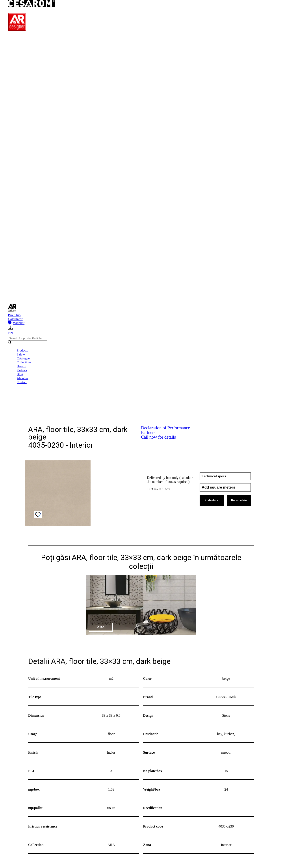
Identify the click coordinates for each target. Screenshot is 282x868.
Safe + (21, 354)
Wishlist (16, 323)
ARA (101, 627)
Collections (24, 362)
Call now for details (158, 437)
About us (22, 378)
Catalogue (23, 358)
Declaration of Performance (165, 428)
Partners (22, 370)
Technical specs (214, 476)
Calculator (15, 319)
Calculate (212, 500)
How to (21, 366)
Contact (22, 382)
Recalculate (239, 500)
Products (22, 350)
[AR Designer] (17, 30)
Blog (20, 374)
